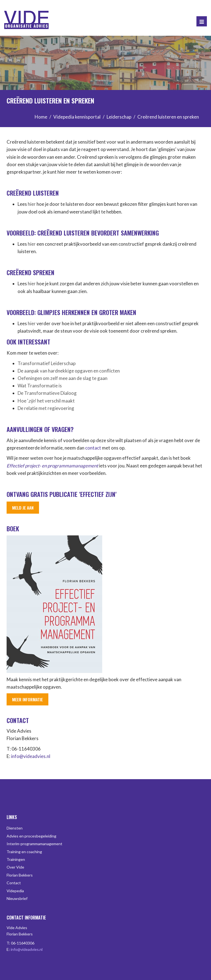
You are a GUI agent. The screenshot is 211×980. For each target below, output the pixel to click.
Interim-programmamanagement (34, 844)
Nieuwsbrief (17, 898)
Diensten (15, 828)
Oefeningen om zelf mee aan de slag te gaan (63, 378)
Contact (14, 883)
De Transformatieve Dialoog (47, 393)
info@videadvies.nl (31, 756)
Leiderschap (119, 117)
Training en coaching (24, 852)
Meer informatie (27, 699)
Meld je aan (23, 508)
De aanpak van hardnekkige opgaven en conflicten (69, 371)
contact (93, 448)
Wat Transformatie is (40, 386)
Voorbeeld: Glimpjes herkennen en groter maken (71, 312)
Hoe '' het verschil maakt (46, 401)
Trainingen (16, 859)
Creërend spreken (30, 272)
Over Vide (15, 867)
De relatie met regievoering (46, 408)
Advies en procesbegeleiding (31, 836)
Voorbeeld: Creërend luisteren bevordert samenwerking (83, 233)
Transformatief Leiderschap (47, 363)
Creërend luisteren (33, 193)
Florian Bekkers (20, 875)
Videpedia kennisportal (77, 117)
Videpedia (15, 891)
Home (41, 117)
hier (32, 204)
